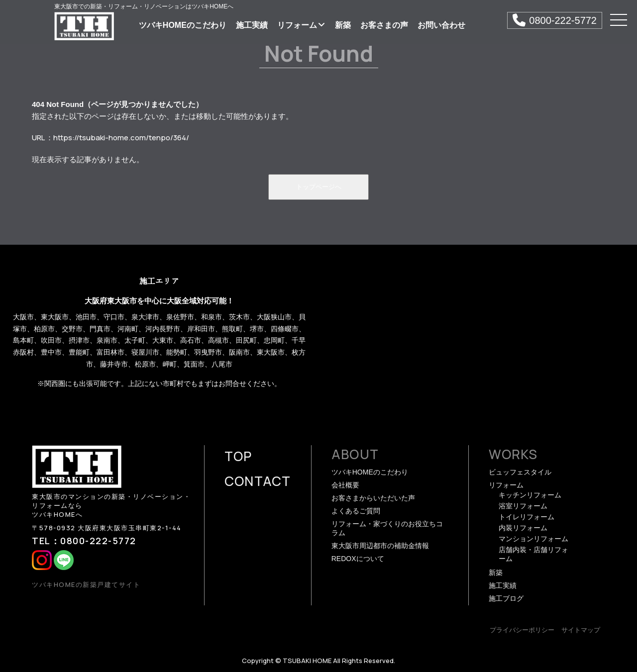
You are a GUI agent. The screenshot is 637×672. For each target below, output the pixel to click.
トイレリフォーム (527, 517)
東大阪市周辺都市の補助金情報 (380, 546)
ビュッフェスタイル (520, 472)
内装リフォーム (523, 528)
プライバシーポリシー (522, 630)
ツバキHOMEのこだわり (183, 25)
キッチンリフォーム (530, 495)
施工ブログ (506, 598)
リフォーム (301, 25)
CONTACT (258, 481)
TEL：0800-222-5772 (84, 541)
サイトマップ (581, 630)
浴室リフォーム (523, 506)
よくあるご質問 (356, 511)
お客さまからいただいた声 (373, 498)
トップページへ (319, 187)
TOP (238, 456)
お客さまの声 (384, 25)
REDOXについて (358, 559)
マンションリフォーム (533, 539)
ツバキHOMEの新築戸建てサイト (86, 584)
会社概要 (345, 485)
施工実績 (252, 25)
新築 (343, 25)
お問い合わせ (441, 25)
